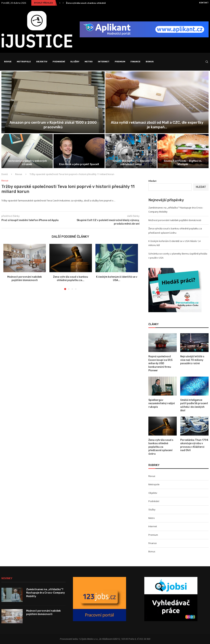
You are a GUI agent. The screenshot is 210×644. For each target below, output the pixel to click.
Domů (5, 174)
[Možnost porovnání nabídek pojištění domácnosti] (157, 102)
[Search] (207, 62)
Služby (75, 62)
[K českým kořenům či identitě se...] (79, 151)
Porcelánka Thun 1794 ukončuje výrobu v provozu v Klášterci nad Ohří (194, 445)
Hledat (152, 181)
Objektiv (42, 62)
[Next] (63, 3)
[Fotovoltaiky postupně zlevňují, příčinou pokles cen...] (183, 151)
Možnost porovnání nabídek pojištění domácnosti (157, 127)
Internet (104, 62)
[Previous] (60, 3)
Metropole (24, 62)
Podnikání (59, 62)
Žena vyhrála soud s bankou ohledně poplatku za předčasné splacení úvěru (27, 161)
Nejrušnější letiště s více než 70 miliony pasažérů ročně (192, 360)
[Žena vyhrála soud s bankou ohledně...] (27, 151)
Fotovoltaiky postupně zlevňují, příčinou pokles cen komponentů (183, 163)
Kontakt (204, 3)
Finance (135, 62)
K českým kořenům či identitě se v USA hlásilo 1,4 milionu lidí (79, 163)
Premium (120, 62)
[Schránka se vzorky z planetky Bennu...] (131, 151)
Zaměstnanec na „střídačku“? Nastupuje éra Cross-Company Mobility (104, 3)
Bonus (150, 62)
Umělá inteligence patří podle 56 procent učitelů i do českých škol (194, 405)
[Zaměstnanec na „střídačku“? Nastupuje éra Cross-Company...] (53, 102)
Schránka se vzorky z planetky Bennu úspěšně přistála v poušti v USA (131, 161)
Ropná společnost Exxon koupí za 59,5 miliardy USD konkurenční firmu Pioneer (160, 363)
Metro (89, 62)
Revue (8, 62)
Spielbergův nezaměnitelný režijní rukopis (162, 403)
